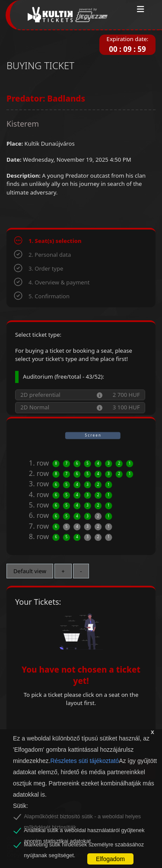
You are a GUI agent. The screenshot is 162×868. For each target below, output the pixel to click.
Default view (30, 571)
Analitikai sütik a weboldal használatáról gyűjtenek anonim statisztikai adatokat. (84, 832)
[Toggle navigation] (141, 10)
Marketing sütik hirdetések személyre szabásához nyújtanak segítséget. (84, 846)
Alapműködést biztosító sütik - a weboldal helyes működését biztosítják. (82, 818)
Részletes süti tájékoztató (84, 761)
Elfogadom (110, 859)
